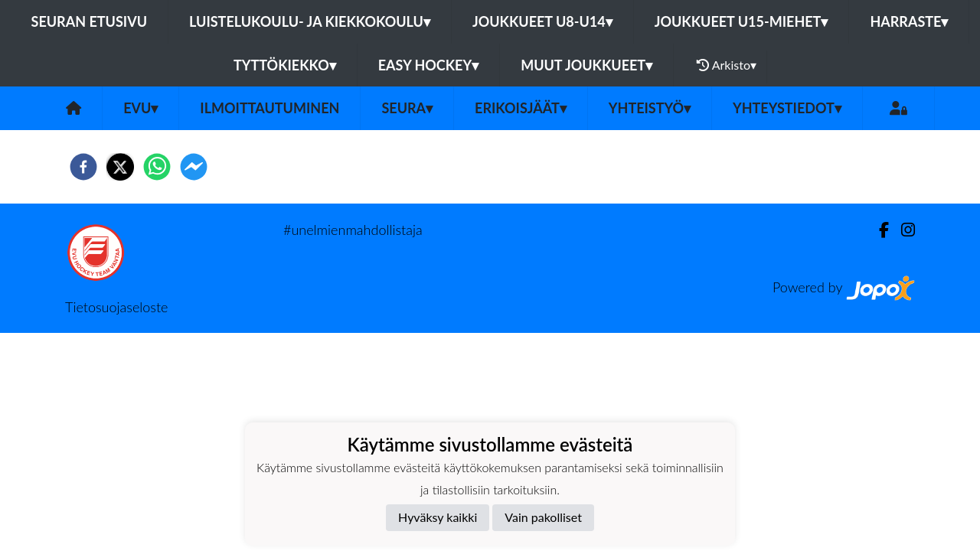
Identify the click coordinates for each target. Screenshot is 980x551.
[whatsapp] (157, 167)
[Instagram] (902, 230)
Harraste (909, 21)
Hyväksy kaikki (438, 517)
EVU (140, 108)
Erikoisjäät (521, 108)
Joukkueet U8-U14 (542, 21)
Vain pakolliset (543, 517)
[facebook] (83, 167)
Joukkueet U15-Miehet (742, 21)
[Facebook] (878, 230)
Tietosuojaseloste (116, 307)
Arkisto (727, 65)
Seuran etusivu (90, 21)
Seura (407, 108)
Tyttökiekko (285, 65)
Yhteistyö (650, 108)
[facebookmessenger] (194, 167)
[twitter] (120, 167)
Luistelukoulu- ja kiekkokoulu (310, 21)
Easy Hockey (428, 65)
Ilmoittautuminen (269, 108)
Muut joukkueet (586, 65)
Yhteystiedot (787, 108)
